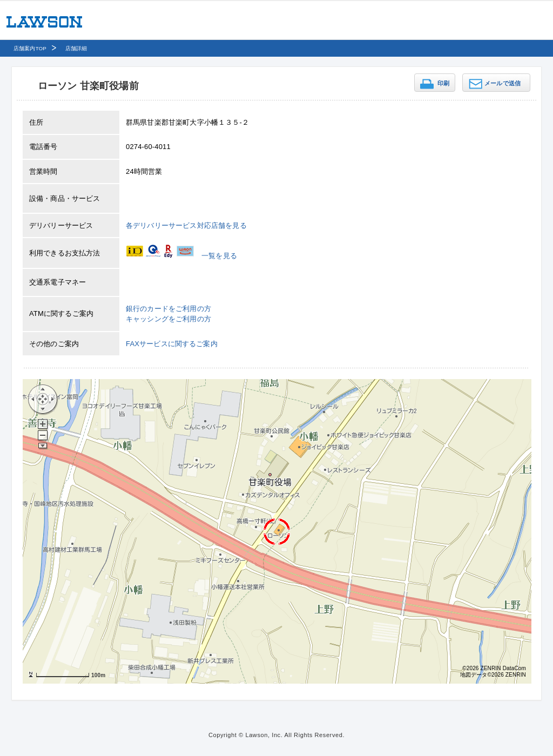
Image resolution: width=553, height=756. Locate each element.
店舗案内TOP (30, 48)
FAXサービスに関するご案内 (172, 344)
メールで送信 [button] (503, 83)
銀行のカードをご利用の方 (168, 309)
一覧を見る (219, 256)
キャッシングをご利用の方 (168, 319)
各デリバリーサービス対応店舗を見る (186, 225)
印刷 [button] (443, 83)
